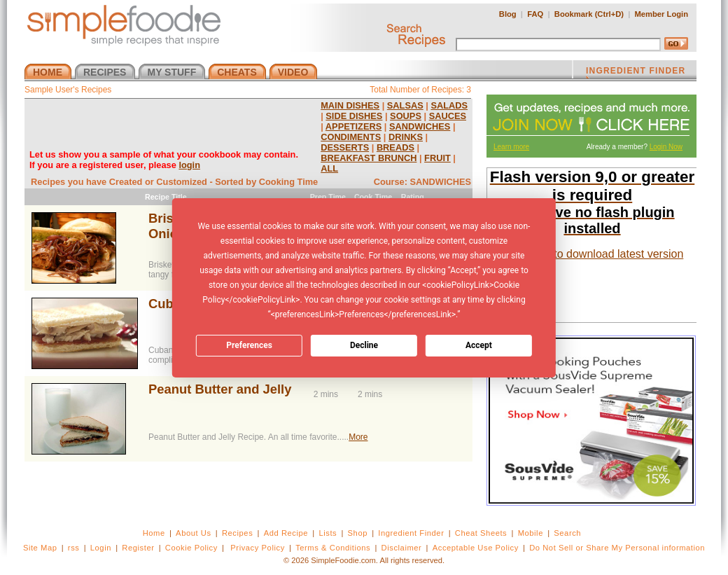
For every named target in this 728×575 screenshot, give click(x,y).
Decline (364, 345)
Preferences (249, 345)
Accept (479, 345)
